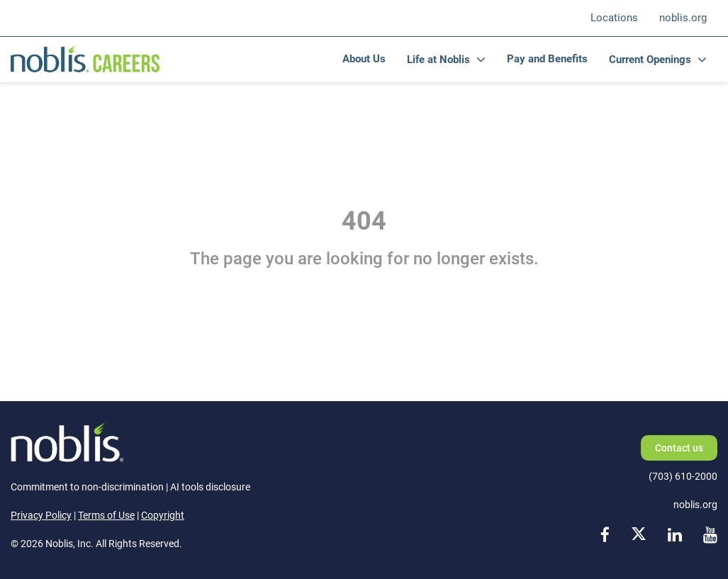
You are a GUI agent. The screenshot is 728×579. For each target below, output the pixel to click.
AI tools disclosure (210, 487)
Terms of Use (106, 515)
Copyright (163, 515)
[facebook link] (605, 536)
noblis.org (683, 18)
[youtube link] (710, 536)
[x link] (639, 536)
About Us (364, 59)
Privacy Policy (41, 515)
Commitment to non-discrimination (87, 487)
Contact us (679, 448)
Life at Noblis (438, 60)
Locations (614, 18)
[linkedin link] (675, 536)
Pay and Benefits (547, 59)
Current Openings (650, 60)
